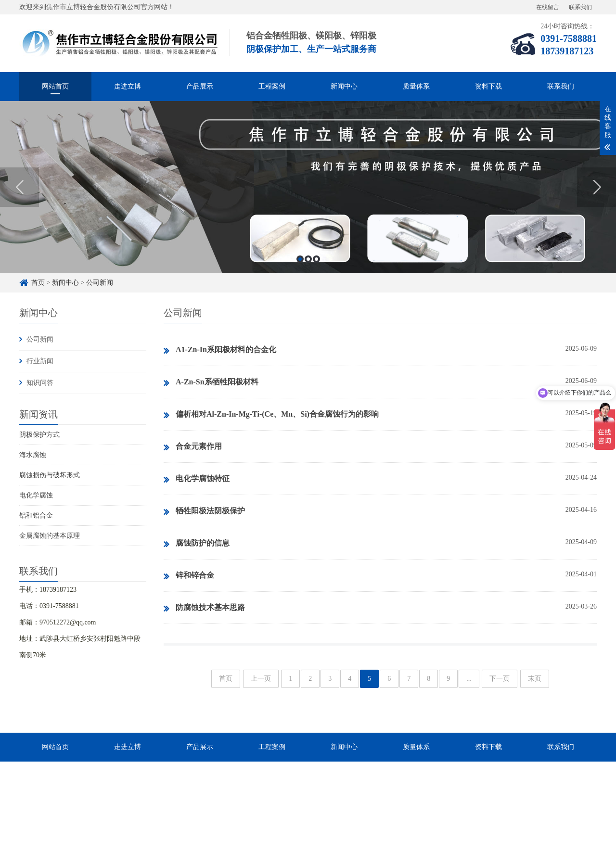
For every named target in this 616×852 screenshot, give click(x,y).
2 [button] (308, 259)
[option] (308, 187)
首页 (38, 283)
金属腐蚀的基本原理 (50, 536)
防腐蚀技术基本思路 (204, 608)
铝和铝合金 (36, 515)
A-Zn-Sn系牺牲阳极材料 (211, 382)
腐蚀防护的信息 (197, 544)
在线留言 (548, 7)
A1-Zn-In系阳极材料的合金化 (220, 350)
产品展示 (200, 86)
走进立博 (128, 86)
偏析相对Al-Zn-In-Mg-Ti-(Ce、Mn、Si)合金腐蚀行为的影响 (271, 415)
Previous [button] (19, 187)
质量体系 (416, 86)
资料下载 (488, 86)
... (469, 679)
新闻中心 (344, 86)
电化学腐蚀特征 (197, 479)
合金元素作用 (193, 447)
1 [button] (300, 259)
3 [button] (316, 259)
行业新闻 (40, 361)
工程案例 (272, 86)
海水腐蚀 (33, 455)
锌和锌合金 (189, 576)
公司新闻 (100, 283)
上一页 (261, 679)
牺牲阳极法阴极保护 (204, 511)
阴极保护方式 (39, 435)
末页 (535, 679)
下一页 (500, 679)
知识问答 (40, 383)
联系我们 (580, 7)
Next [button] (597, 187)
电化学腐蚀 (36, 495)
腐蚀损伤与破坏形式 (50, 475)
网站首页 (55, 86)
